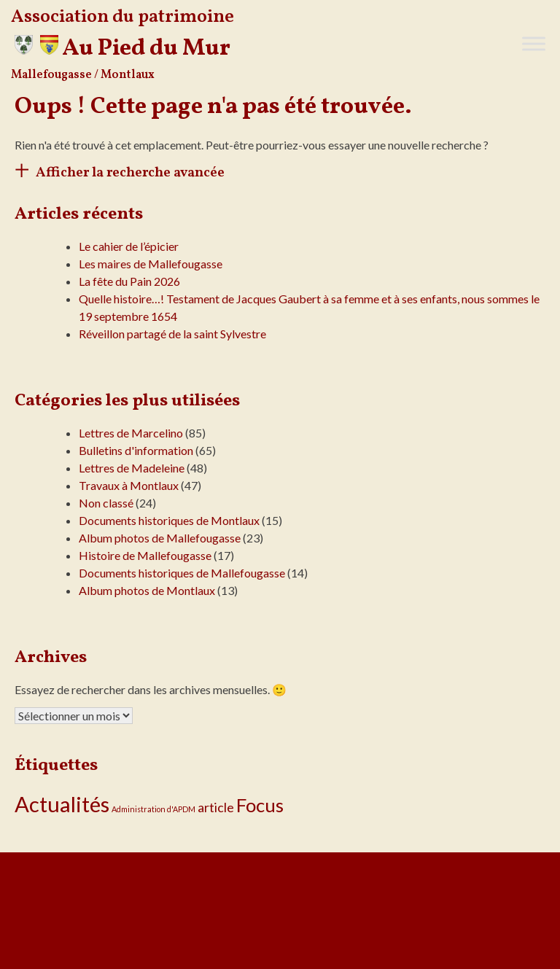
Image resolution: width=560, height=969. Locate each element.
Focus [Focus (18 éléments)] (260, 805)
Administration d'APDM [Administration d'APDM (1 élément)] (153, 809)
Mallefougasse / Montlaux (83, 75)
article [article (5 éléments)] (216, 807)
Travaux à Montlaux (129, 485)
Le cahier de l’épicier (129, 246)
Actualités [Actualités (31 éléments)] (62, 804)
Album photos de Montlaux (147, 590)
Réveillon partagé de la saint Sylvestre (172, 334)
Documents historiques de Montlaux (169, 520)
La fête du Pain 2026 (129, 281)
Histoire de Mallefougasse (145, 555)
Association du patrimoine (122, 17)
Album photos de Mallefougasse (160, 538)
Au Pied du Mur (146, 49)
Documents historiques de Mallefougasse (182, 573)
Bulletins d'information (136, 450)
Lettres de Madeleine (132, 468)
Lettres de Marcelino (131, 433)
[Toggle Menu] (534, 43)
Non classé (106, 503)
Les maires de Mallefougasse (151, 264)
